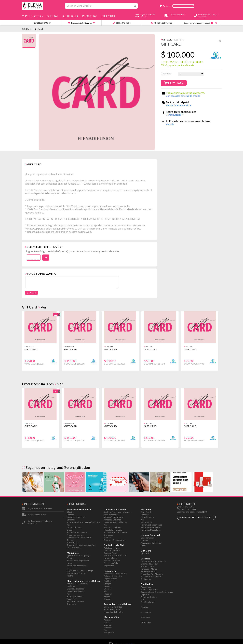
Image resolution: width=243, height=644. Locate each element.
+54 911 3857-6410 (161, 23)
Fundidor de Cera (149, 597)
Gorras (107, 586)
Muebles (108, 594)
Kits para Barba (147, 566)
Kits (69, 525)
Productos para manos (77, 532)
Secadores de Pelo (75, 601)
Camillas (108, 622)
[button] (217, 343)
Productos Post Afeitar (151, 576)
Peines (107, 596)
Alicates (70, 512)
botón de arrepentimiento (196, 517)
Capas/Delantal (111, 579)
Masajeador (109, 632)
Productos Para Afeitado (152, 574)
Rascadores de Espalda (151, 543)
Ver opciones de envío (179, 105)
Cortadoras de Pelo (76, 591)
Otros (70, 530)
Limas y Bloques (74, 527)
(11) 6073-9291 (122, 23)
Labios (70, 563)
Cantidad (166, 73)
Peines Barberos (148, 571)
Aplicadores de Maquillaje (78, 555)
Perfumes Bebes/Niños (151, 525)
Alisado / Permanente (114, 517)
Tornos (70, 540)
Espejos (70, 558)
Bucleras (71, 586)
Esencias (108, 627)
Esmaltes (71, 520)
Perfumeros (146, 522)
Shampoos (109, 535)
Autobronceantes (112, 548)
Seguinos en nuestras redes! (197, 23)
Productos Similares (38, 384)
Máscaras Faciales (112, 561)
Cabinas (70, 515)
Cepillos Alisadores (76, 589)
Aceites (107, 620)
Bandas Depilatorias (150, 589)
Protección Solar (111, 563)
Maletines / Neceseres (77, 566)
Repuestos (72, 599)
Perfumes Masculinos (151, 530)
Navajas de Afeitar (149, 569)
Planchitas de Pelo (75, 596)
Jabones (144, 540)
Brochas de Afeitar (149, 564)
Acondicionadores (112, 515)
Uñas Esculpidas (74, 548)
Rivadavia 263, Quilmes (80, 23)
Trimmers (71, 604)
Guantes (108, 589)
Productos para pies (76, 535)
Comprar (174, 83)
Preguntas (90, 16)
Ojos (69, 568)
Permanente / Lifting (76, 573)
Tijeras (107, 599)
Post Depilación (148, 602)
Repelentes (109, 566)
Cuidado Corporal (112, 550)
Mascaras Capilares (113, 527)
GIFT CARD (109, 16)
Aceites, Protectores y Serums (118, 512)
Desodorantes (147, 517)
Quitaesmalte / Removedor (79, 537)
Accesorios (146, 587)
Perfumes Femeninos (151, 527)
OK (46, 258)
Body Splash (146, 512)
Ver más (170, 124)
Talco (143, 545)
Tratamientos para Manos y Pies (81, 545)
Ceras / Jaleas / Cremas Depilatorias (157, 592)
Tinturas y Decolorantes (115, 540)
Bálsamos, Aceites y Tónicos (153, 561)
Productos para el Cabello (115, 532)
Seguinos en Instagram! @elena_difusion (56, 467)
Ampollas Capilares (112, 520)
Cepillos (107, 581)
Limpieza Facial (111, 558)
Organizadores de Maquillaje (80, 571)
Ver (44, 307)
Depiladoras (146, 594)
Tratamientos (73, 542)
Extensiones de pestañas (78, 561)
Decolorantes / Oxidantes (115, 522)
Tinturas (108, 537)
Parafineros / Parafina (113, 609)
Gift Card (26, 29)
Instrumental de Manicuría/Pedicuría (83, 522)
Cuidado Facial (110, 553)
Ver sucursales (175, 115)
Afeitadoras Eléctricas (77, 584)
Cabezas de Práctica (113, 576)
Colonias (145, 515)
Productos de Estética (114, 612)
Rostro (70, 576)
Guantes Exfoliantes (113, 607)
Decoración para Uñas (77, 517)
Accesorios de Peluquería (115, 574)
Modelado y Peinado (113, 530)
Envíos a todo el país (37, 515)
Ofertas (53, 16)
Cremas (107, 625)
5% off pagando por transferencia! (178, 65)
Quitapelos (146, 579)
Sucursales (71, 16)
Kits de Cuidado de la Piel (115, 555)
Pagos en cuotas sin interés (40, 508)
